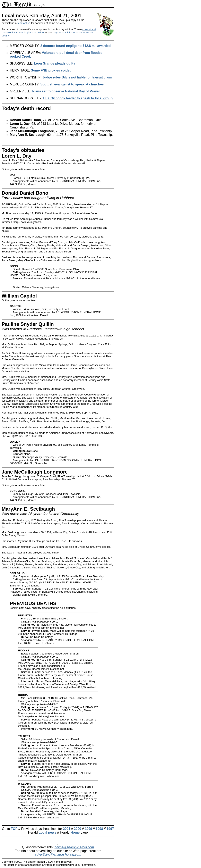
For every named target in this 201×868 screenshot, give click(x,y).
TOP (14, 829)
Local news (47, 832)
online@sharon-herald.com (74, 847)
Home (75, 832)
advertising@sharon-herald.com (58, 855)
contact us (24, 23)
